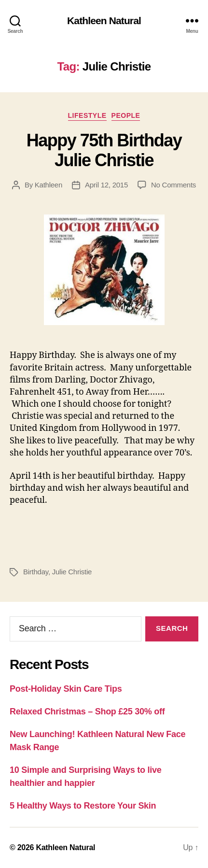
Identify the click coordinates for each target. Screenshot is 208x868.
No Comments (173, 185)
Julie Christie (72, 572)
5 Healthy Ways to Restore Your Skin (83, 806)
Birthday (36, 572)
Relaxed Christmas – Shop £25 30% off (87, 711)
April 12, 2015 (106, 185)
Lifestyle (87, 115)
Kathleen (49, 185)
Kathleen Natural (104, 21)
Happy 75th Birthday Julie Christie (104, 150)
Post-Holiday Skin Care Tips (66, 689)
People (126, 115)
